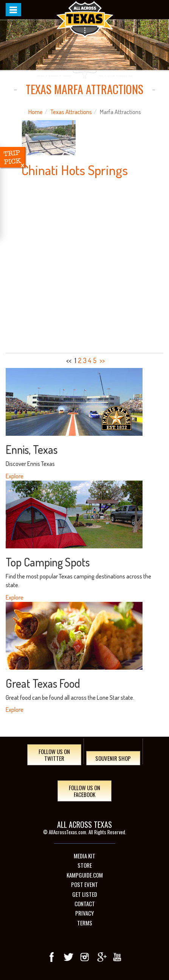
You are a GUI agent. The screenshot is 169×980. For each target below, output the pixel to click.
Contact (85, 904)
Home (36, 112)
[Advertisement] (84, 265)
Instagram (85, 957)
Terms (85, 923)
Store (85, 865)
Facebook (52, 957)
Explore (15, 476)
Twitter (68, 957)
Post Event (84, 885)
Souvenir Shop (113, 758)
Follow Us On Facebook (84, 791)
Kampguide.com (85, 875)
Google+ (101, 957)
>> (102, 360)
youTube (117, 957)
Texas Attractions (71, 112)
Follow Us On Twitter (54, 755)
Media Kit (84, 856)
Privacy (84, 913)
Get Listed (85, 894)
